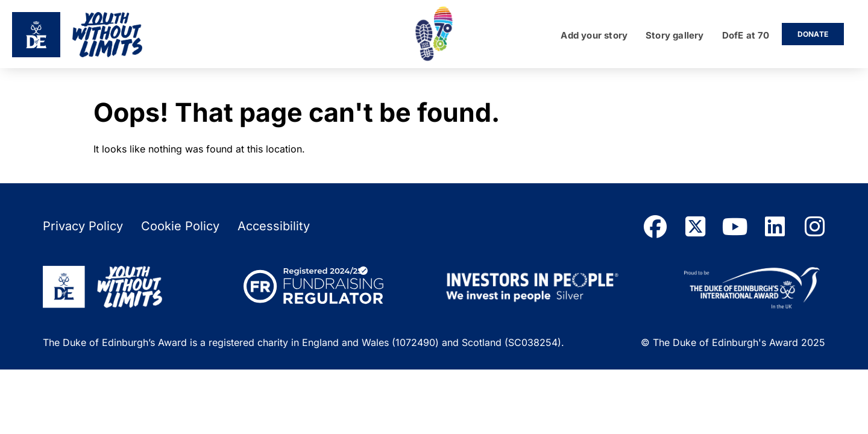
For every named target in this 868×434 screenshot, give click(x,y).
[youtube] (735, 227)
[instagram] (814, 227)
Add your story (594, 36)
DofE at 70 (746, 36)
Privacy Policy (83, 226)
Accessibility (274, 226)
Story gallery (675, 36)
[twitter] (695, 227)
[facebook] (655, 227)
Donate (813, 34)
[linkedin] (775, 227)
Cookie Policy (180, 226)
